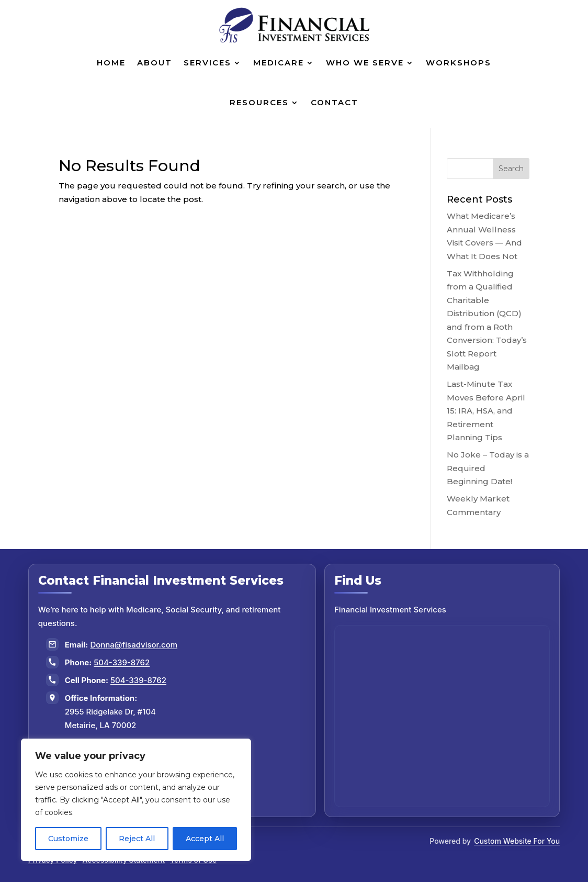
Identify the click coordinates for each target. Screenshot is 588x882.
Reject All (137, 839)
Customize (68, 839)
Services (207, 63)
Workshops (459, 63)
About (155, 63)
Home (111, 63)
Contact (335, 102)
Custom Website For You (517, 841)
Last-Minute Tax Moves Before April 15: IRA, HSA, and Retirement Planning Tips (486, 411)
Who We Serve (365, 63)
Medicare (279, 63)
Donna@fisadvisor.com (134, 645)
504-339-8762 (122, 662)
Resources (259, 102)
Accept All (205, 839)
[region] (136, 800)
